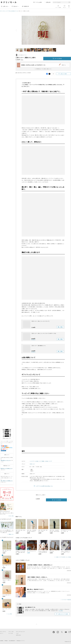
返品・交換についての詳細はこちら (7, 481)
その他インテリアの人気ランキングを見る (63, 557)
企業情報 (2, 641)
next (69, 30)
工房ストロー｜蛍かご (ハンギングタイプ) (40, 321)
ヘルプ (17, 633)
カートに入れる (57, 59)
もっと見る (10, 614)
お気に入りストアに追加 (63, 614)
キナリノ (2, 633)
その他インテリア (48, 461)
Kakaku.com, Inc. (68, 642)
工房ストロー (32, 464)
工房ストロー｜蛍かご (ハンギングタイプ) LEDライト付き (44, 333)
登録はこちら (11, 534)
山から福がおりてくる (14, 11)
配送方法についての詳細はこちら (6, 468)
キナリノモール (3, 11)
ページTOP (37, 624)
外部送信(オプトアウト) (21, 641)
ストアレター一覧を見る (66, 600)
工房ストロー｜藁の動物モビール (38, 346)
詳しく (60, 327)
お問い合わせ (18, 635)
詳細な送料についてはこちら (6, 460)
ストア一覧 (8, 11)
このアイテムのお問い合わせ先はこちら (44, 486)
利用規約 (6, 641)
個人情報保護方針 (12, 641)
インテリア (32, 461)
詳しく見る (12, 516)
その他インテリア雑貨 (40, 461)
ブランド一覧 (11, 632)
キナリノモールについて (20, 632)
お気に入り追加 (64, 74)
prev (17, 30)
